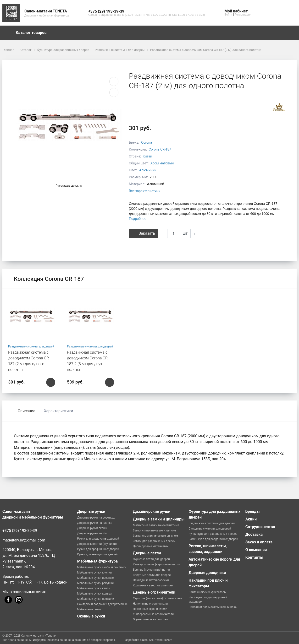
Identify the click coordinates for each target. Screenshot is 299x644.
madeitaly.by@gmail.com (24, 540)
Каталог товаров (33, 33)
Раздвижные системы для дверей (31, 346)
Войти (228, 15)
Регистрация (243, 15)
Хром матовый (162, 163)
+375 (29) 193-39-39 (20, 531)
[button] (147, 11)
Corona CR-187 (160, 149)
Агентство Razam (161, 640)
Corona (147, 142)
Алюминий (148, 170)
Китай (147, 156)
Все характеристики (145, 191)
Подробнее (138, 219)
